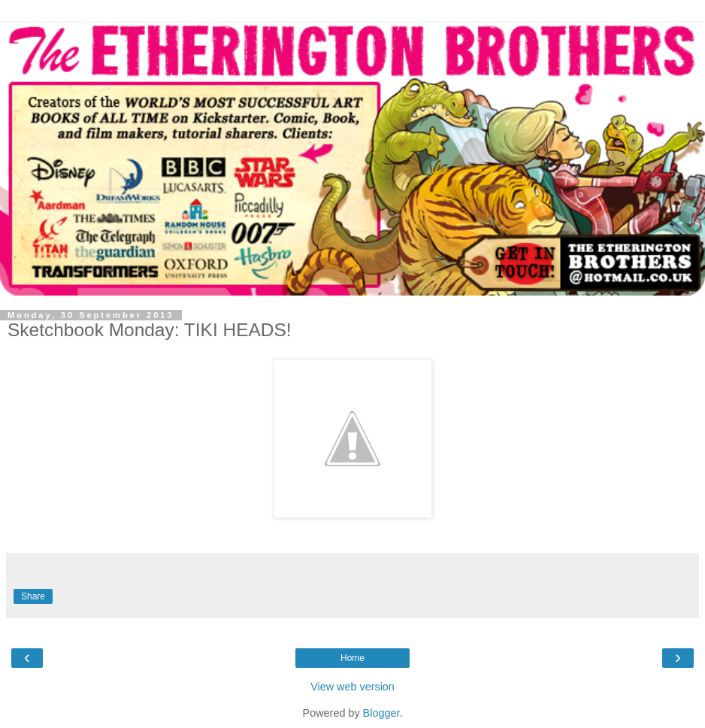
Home (352, 658)
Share (33, 596)
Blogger (381, 713)
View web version (352, 687)
